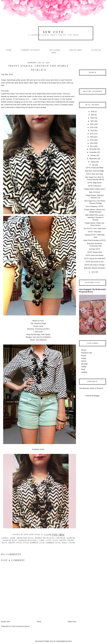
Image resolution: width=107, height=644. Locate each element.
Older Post (72, 622)
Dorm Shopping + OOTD (95, 206)
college (84, 358)
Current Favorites (30, 50)
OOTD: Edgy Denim (95, 183)
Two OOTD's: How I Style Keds (94, 229)
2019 (92, 127)
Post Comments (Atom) (21, 626)
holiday (84, 367)
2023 (93, 115)
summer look (37, 543)
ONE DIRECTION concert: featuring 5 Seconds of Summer (95, 217)
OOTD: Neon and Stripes (95, 255)
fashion (71, 538)
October (93, 155)
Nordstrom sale (86, 353)
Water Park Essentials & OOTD (95, 240)
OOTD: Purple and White (95, 168)
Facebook (96, 50)
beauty (83, 356)
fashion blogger (27, 540)
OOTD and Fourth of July (95, 262)
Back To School (95, 192)
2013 (92, 146)
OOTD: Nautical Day (95, 252)
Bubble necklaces (45, 538)
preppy (63, 540)
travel (83, 369)
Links (54, 53)
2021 (92, 121)
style (26, 543)
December (93, 149)
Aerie (13, 538)
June (93, 272)
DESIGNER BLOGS (64, 641)
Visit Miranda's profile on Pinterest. (91, 388)
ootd (55, 540)
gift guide (84, 364)
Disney (84, 350)
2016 (92, 137)
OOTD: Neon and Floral (95, 174)
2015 (92, 140)
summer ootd (53, 543)
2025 (93, 112)
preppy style (15, 543)
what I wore (68, 543)
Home (9, 50)
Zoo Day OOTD (95, 249)
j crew (41, 540)
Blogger (97, 396)
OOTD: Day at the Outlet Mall (95, 259)
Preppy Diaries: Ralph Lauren (95, 189)
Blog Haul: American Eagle (95, 171)
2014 (92, 143)
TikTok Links (76, 50)
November (93, 152)
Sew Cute (54, 32)
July (93, 165)
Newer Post (5, 622)
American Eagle (25, 538)
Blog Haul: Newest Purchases (95, 268)
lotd (48, 540)
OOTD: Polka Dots (95, 186)
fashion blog (10, 540)
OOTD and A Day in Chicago (95, 265)
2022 (92, 118)
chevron (60, 538)
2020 (92, 124)
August (93, 162)
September (93, 159)
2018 (92, 131)
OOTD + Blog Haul (94, 232)
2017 (92, 134)
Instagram (54, 50)
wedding (84, 372)
